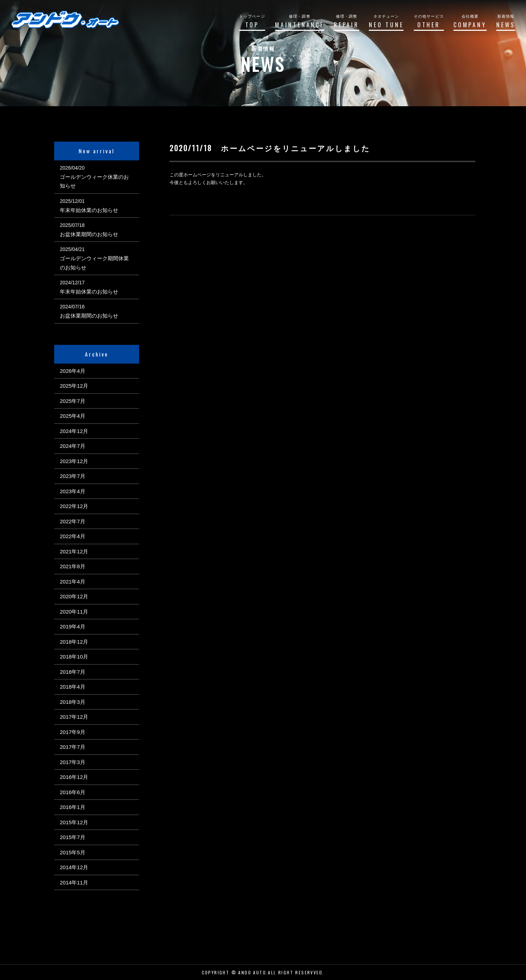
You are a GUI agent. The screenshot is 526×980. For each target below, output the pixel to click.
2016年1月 (73, 807)
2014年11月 (74, 882)
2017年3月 (73, 762)
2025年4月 (73, 416)
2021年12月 (74, 551)
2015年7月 (73, 837)
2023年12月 (74, 461)
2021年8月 (73, 566)
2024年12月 (74, 431)
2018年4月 (73, 687)
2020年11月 (74, 612)
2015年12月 (74, 822)
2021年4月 (73, 582)
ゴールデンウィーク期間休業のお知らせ (94, 263)
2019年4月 (73, 626)
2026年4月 (73, 371)
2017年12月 (74, 717)
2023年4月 (73, 491)
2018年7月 (73, 672)
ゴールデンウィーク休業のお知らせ (94, 181)
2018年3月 (73, 702)
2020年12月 (74, 596)
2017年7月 (73, 747)
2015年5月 (73, 852)
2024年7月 (73, 446)
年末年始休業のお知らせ (89, 210)
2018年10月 (74, 657)
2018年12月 (74, 642)
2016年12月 (74, 777)
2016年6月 (73, 792)
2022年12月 (74, 506)
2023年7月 (73, 476)
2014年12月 (74, 867)
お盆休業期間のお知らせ (89, 234)
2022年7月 (73, 521)
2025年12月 (74, 386)
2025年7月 (73, 401)
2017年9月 (73, 732)
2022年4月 (73, 536)
